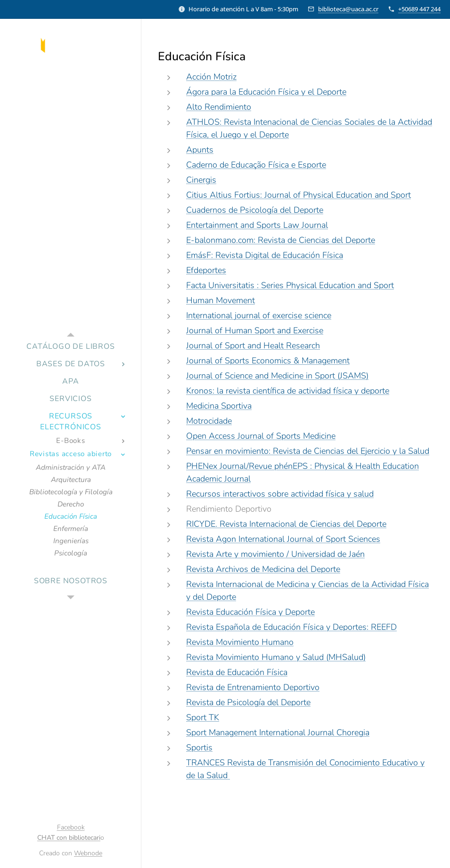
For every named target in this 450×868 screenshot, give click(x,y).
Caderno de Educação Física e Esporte (256, 165)
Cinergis (201, 180)
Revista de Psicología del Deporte (248, 702)
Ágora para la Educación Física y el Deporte (266, 92)
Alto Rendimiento (219, 107)
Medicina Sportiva (219, 406)
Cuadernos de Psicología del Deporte (255, 210)
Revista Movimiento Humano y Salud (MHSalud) (276, 657)
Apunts (200, 150)
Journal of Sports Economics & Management (268, 361)
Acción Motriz (211, 77)
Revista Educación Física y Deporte (250, 612)
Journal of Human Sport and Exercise (255, 330)
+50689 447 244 (419, 9)
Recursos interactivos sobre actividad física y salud (280, 494)
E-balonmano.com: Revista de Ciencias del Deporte (281, 240)
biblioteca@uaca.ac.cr (348, 9)
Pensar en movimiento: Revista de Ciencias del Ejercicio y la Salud (308, 451)
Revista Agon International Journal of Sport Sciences (283, 539)
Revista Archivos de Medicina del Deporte (263, 569)
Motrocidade (209, 421)
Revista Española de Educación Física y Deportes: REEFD (291, 627)
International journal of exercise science (259, 315)
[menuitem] (71, 347)
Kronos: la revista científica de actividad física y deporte (288, 391)
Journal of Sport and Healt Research (253, 346)
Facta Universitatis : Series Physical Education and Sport (290, 285)
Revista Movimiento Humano (240, 642)
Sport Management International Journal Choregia (278, 732)
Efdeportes (206, 270)
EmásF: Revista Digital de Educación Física (265, 255)
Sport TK (203, 717)
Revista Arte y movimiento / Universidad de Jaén (275, 554)
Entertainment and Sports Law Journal (257, 225)
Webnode (88, 853)
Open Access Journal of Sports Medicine (261, 436)
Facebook (71, 827)
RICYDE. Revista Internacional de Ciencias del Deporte (286, 524)
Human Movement (221, 300)
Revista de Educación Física (237, 672)
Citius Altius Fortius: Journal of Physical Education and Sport (299, 195)
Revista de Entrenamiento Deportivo (253, 687)
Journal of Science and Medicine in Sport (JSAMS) (277, 376)
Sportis (199, 747)
